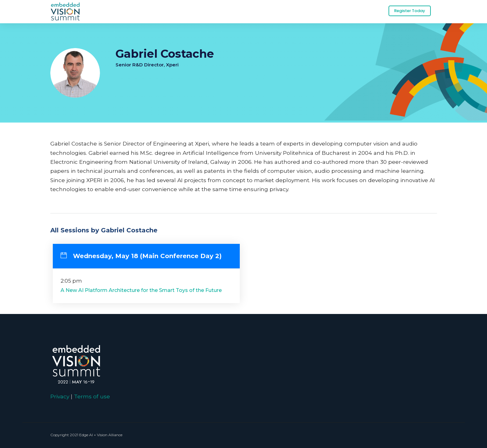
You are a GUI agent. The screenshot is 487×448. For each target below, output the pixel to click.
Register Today (410, 11)
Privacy (60, 396)
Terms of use (92, 396)
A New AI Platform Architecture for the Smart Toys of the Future (141, 290)
